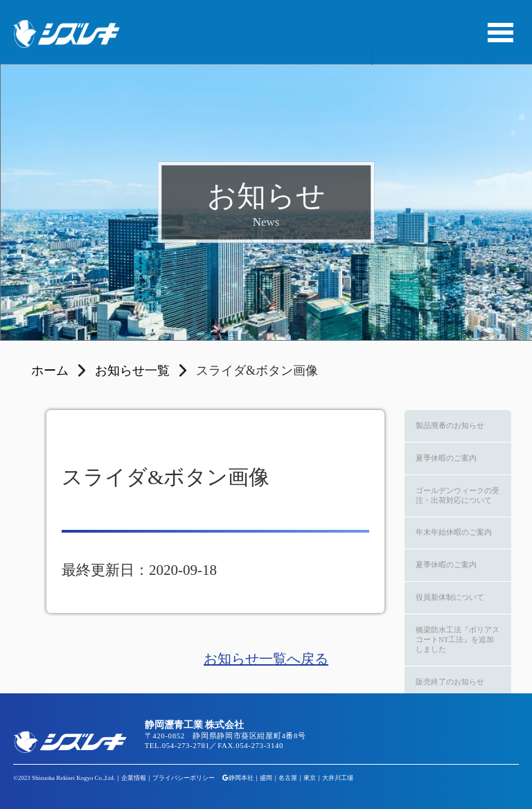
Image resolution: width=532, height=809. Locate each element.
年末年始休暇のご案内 (454, 532)
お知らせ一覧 (132, 371)
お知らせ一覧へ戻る (266, 659)
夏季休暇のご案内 (446, 458)
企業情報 (134, 778)
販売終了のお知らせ (450, 682)
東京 (310, 778)
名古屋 (288, 778)
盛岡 (266, 778)
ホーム (50, 371)
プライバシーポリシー (184, 778)
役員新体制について (450, 597)
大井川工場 (338, 778)
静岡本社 (241, 778)
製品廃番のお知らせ (450, 425)
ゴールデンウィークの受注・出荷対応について (458, 495)
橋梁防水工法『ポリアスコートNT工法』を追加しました (458, 639)
